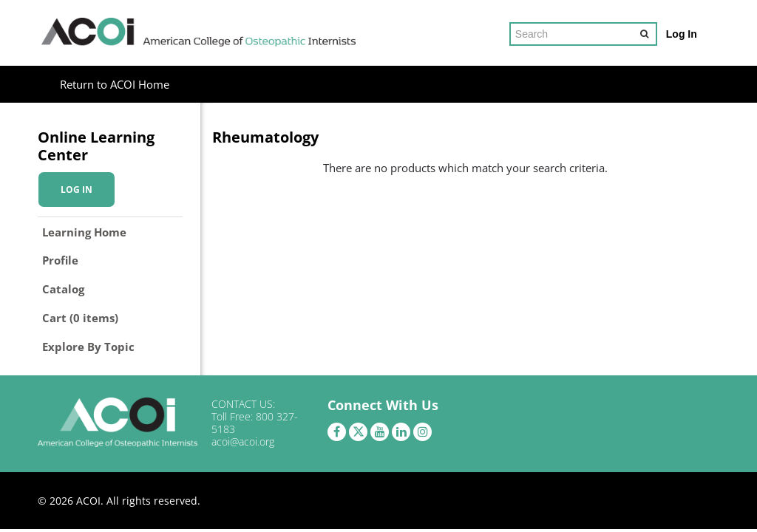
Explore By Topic (88, 347)
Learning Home (84, 232)
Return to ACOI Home (115, 84)
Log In (682, 34)
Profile (60, 260)
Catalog (63, 289)
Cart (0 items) (80, 318)
